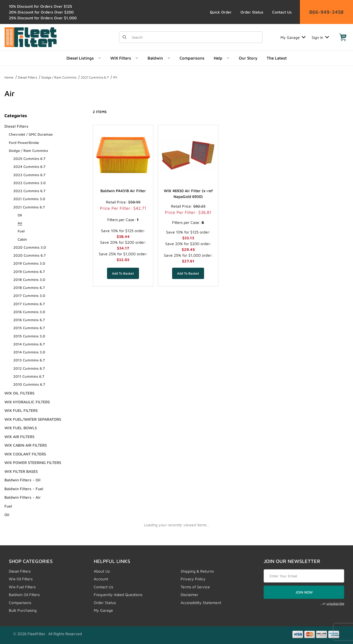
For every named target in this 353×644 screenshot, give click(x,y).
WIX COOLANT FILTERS (25, 454)
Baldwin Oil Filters (24, 595)
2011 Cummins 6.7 (29, 376)
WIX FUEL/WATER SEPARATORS (33, 419)
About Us (102, 571)
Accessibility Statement (201, 603)
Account (101, 579)
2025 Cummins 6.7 (29, 159)
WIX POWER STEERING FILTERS (33, 462)
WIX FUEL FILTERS (21, 410)
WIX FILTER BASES (21, 471)
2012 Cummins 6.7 (29, 368)
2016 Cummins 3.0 (29, 312)
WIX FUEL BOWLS (21, 428)
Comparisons (20, 603)
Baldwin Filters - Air (23, 497)
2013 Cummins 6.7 (29, 360)
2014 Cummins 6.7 (29, 344)
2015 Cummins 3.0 (29, 336)
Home (9, 77)
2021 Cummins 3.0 (29, 199)
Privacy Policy (193, 579)
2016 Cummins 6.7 (29, 320)
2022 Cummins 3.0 (30, 183)
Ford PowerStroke (24, 143)
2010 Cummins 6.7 (29, 384)
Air (115, 77)
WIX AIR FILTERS (19, 437)
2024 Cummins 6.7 (29, 167)
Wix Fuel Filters (22, 587)
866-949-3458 (326, 12)
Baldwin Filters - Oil (22, 480)
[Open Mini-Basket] (343, 37)
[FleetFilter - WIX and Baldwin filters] (31, 37)
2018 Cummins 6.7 (29, 288)
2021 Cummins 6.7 (95, 77)
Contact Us (282, 12)
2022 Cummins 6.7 (29, 191)
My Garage (293, 37)
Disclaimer (189, 595)
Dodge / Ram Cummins (59, 77)
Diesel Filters (27, 77)
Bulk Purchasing (23, 610)
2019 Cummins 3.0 (29, 263)
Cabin (22, 239)
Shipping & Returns (197, 571)
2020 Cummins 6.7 (30, 255)
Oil (20, 215)
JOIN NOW (304, 592)
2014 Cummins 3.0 (29, 352)
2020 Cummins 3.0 (30, 247)
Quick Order (221, 12)
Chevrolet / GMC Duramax (31, 134)
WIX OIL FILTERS (19, 393)
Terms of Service (195, 587)
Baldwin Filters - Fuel (24, 489)
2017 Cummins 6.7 (29, 304)
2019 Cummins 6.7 (29, 272)
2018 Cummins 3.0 (29, 280)
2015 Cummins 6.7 (29, 328)
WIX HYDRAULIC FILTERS (27, 402)
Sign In (320, 37)
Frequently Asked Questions (118, 595)
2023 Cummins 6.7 (29, 175)
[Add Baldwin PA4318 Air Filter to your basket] (123, 273)
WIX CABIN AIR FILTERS (26, 445)
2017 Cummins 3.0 (29, 296)
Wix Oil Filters (21, 579)
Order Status (252, 12)
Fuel (21, 231)
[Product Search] (195, 37)
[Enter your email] (304, 576)
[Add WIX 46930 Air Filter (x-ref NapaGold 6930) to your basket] (188, 273)
